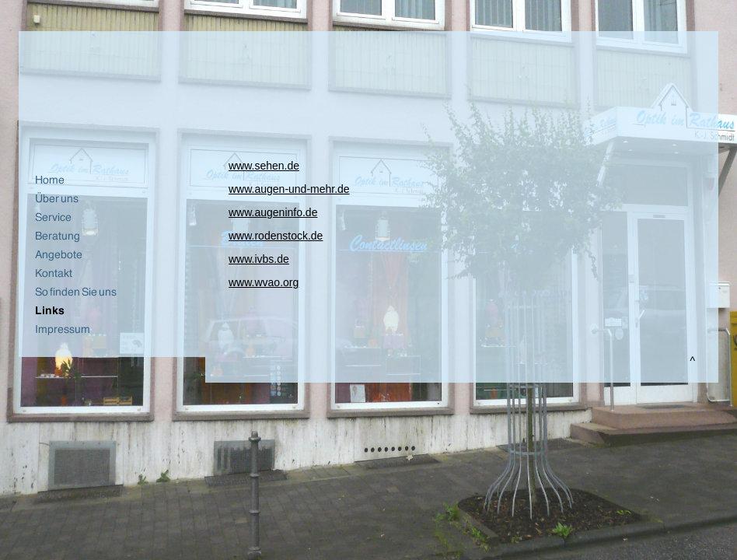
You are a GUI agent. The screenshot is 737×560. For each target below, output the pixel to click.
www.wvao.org (264, 282)
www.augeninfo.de (273, 212)
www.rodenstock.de (276, 236)
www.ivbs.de (259, 259)
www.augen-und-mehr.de (289, 189)
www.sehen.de (264, 166)
